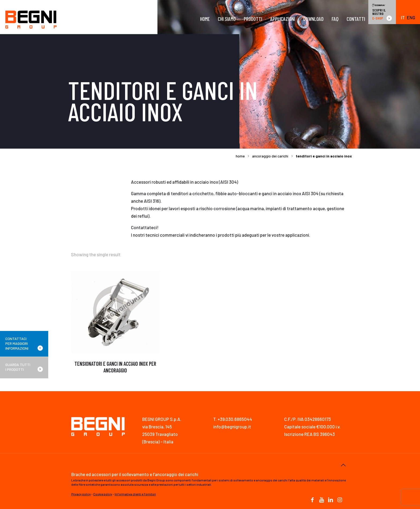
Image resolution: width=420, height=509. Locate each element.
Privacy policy (81, 494)
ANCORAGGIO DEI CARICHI (270, 156)
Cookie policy (103, 494)
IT (403, 18)
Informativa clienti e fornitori (135, 494)
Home (240, 156)
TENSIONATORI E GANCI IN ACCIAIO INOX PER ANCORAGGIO (115, 367)
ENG (411, 18)
